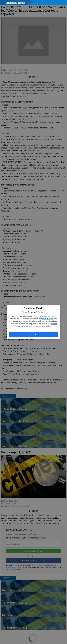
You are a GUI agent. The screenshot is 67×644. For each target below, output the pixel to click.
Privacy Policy (48, 319)
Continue (33, 334)
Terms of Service (41, 316)
